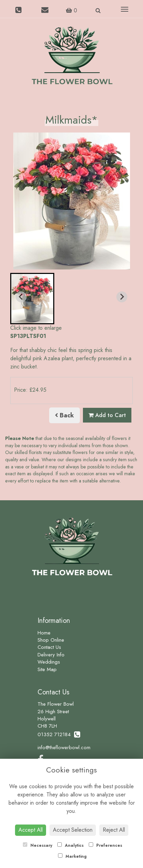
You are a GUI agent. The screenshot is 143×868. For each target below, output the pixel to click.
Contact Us (49, 647)
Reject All (114, 830)
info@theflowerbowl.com (64, 747)
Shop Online (51, 640)
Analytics (70, 845)
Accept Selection (73, 830)
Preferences (105, 845)
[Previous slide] (21, 297)
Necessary (38, 845)
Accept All (31, 830)
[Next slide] (122, 297)
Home (44, 633)
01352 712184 (59, 734)
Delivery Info (51, 655)
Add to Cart (107, 415)
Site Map (47, 669)
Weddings (49, 662)
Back (65, 415)
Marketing (72, 856)
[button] (32, 299)
